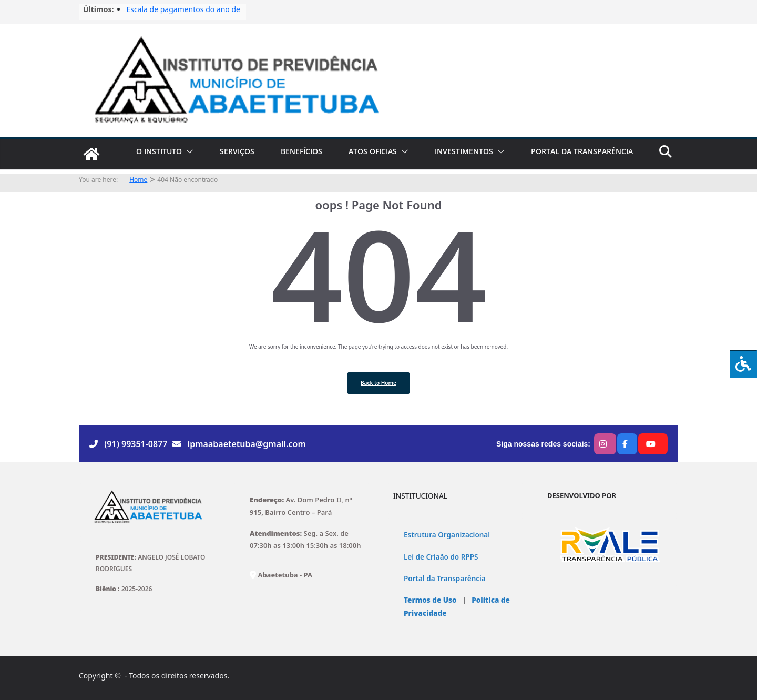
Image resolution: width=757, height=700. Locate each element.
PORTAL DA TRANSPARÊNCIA (582, 151)
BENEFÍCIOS (301, 151)
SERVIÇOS (237, 151)
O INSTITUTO (159, 151)
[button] (188, 151)
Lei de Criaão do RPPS (441, 557)
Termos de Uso (430, 600)
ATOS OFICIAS (373, 151)
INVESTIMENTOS (464, 151)
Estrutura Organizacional (447, 535)
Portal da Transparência (445, 579)
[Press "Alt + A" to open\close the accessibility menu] (743, 364)
